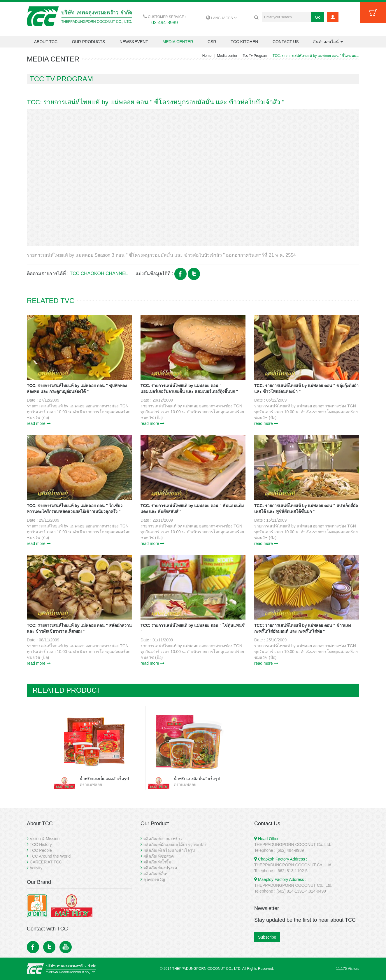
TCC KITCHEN (244, 42)
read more (39, 423)
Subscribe (267, 937)
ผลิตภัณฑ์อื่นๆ (156, 874)
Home (207, 56)
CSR (212, 42)
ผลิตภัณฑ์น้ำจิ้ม (157, 862)
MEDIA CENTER (178, 42)
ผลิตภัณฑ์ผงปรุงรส (160, 868)
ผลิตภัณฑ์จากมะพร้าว (163, 839)
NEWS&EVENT (134, 42)
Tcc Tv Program (255, 56)
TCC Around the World (50, 856)
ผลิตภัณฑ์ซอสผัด (159, 856)
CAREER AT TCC (46, 862)
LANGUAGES (221, 18)
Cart (373, 13)
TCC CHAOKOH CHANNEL (99, 273)
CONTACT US (286, 42)
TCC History (41, 844)
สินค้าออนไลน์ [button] (328, 42)
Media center (227, 56)
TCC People (41, 850)
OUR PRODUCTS (89, 42)
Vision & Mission (45, 839)
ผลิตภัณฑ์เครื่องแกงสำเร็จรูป (169, 850)
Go (318, 17)
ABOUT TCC (46, 42)
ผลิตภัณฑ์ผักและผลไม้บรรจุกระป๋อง (175, 844)
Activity (36, 868)
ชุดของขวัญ (154, 879)
